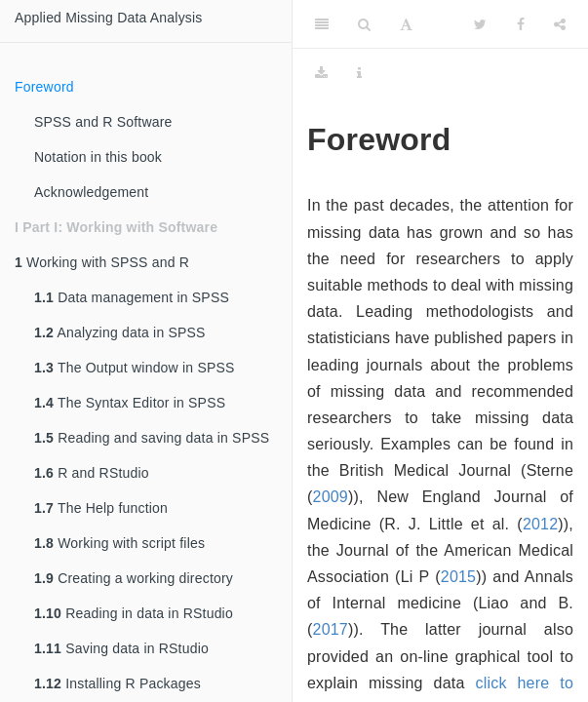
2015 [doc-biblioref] (458, 577)
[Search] (364, 24)
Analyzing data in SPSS (120, 332)
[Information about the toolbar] (359, 73)
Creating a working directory (134, 578)
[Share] (560, 24)
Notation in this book (98, 157)
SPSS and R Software (103, 122)
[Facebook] (521, 24)
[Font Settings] (406, 24)
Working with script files (119, 543)
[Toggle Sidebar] (322, 24)
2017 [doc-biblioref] (331, 629)
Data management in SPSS (132, 297)
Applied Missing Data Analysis (109, 18)
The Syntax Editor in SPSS (130, 403)
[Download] (321, 73)
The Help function (101, 508)
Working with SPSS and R (102, 262)
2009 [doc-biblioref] (331, 497)
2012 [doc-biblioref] (540, 524)
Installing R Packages (118, 683)
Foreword (44, 87)
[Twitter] (480, 24)
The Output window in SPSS (135, 368)
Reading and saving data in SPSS (152, 438)
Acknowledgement (91, 192)
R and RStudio (92, 473)
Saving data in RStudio (121, 648)
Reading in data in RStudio (134, 613)
